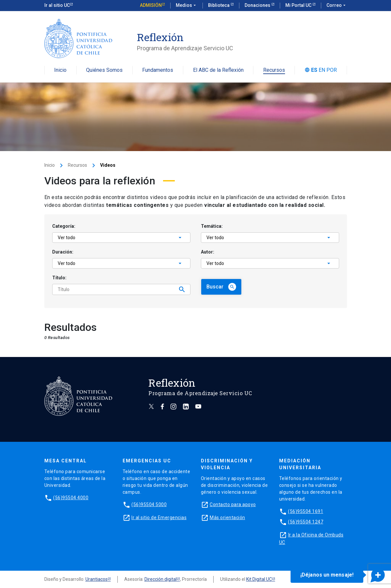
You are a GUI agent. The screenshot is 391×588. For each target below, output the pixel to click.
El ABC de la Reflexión (218, 70)
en (322, 70)
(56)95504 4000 (71, 498)
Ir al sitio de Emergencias (159, 518)
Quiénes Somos (104, 70)
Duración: (63, 252)
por (332, 70)
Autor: (208, 252)
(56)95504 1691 (306, 511)
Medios (187, 6)
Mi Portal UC (299, 5)
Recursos (274, 70)
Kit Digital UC (259, 579)
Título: (59, 278)
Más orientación (227, 518)
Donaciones (258, 5)
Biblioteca (219, 5)
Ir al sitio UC (57, 5)
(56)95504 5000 (149, 504)
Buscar (221, 287)
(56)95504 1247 (306, 522)
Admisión (151, 5)
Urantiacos (97, 579)
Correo (337, 6)
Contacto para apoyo (233, 504)
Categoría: (64, 226)
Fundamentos (158, 70)
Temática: (212, 226)
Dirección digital (161, 579)
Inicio (60, 70)
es (314, 70)
